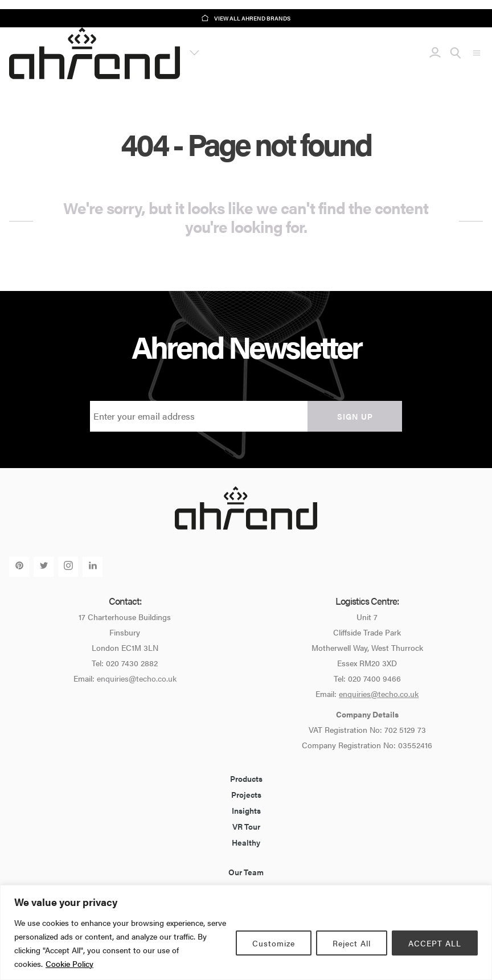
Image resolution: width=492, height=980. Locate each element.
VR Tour (246, 826)
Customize (274, 943)
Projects (246, 794)
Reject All (352, 943)
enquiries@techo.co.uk (137, 678)
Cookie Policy (69, 963)
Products (246, 778)
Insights (246, 810)
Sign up (355, 416)
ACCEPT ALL (435, 943)
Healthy (246, 842)
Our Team (246, 872)
